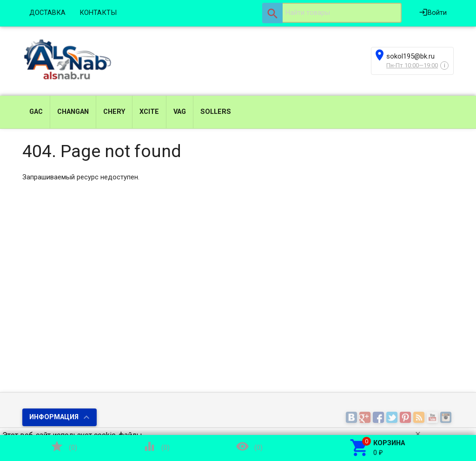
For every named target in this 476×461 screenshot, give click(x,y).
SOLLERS (216, 112)
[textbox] (332, 13)
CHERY (114, 112)
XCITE (149, 112)
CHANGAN (73, 112)
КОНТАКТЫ (98, 13)
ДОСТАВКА (47, 13)
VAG (180, 112)
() (64, 446)
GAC (36, 112)
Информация (54, 417)
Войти (433, 12)
